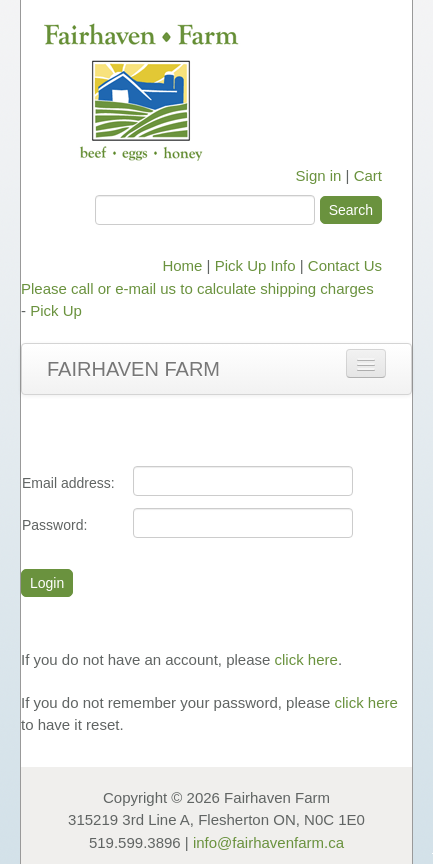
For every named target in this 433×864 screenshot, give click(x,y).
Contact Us (345, 265)
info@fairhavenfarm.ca (268, 842)
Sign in (319, 175)
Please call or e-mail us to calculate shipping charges (197, 288)
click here (306, 659)
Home (182, 265)
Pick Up (56, 310)
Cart (368, 175)
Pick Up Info (255, 265)
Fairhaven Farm (133, 369)
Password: (54, 525)
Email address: (68, 483)
